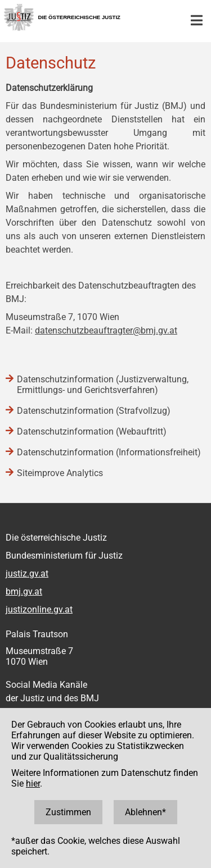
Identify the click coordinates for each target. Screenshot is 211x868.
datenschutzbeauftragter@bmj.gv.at (106, 330)
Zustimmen (68, 812)
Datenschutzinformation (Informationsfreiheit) (109, 452)
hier (33, 784)
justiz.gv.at (27, 574)
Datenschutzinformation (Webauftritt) (92, 431)
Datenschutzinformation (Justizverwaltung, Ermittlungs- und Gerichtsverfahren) (103, 385)
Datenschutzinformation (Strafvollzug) (94, 411)
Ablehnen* (145, 812)
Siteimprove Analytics (60, 473)
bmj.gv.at (24, 591)
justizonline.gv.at (39, 609)
